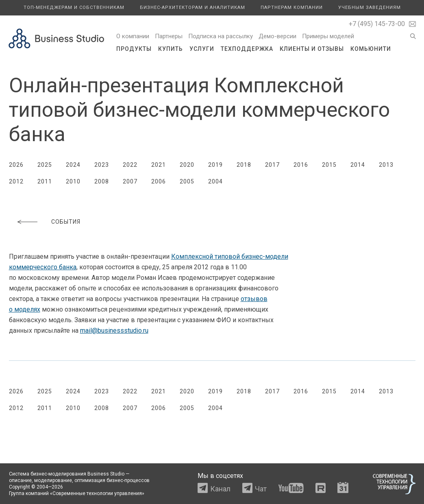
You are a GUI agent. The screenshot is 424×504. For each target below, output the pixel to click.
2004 (215, 181)
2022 (130, 165)
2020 (187, 165)
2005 (187, 181)
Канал (220, 489)
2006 (159, 181)
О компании (133, 36)
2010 (73, 181)
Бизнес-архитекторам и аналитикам (192, 8)
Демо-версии (277, 36)
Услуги (202, 49)
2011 (45, 181)
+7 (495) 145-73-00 (377, 24)
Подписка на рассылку (221, 36)
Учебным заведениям (370, 8)
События (66, 222)
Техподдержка (247, 49)
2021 (159, 165)
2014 (358, 165)
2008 (102, 181)
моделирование (53, 480)
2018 (244, 165)
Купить (171, 49)
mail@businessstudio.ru (114, 331)
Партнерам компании (292, 8)
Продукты (134, 49)
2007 (130, 181)
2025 (45, 165)
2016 (301, 165)
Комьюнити (371, 49)
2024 (73, 165)
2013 (386, 165)
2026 (16, 165)
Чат (261, 489)
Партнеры (169, 36)
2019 (215, 165)
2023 (102, 165)
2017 (272, 165)
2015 (329, 165)
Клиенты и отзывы (312, 49)
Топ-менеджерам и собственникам (74, 8)
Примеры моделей (328, 36)
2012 (16, 181)
